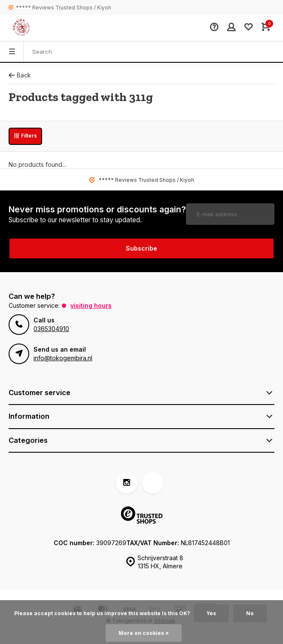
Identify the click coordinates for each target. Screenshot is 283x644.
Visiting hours (91, 305)
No (250, 613)
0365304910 (51, 329)
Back (20, 75)
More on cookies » (144, 633)
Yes (211, 613)
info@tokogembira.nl (63, 358)
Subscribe (141, 248)
